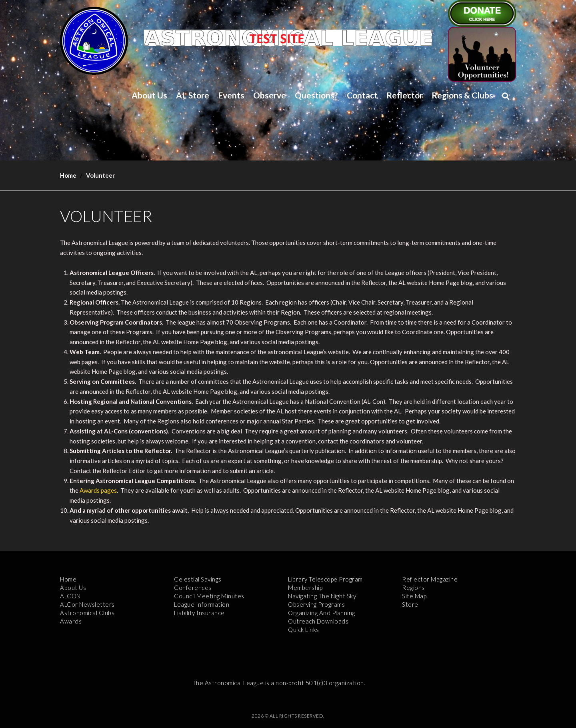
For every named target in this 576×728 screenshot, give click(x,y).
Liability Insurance (199, 613)
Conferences (193, 588)
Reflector (405, 95)
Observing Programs (316, 604)
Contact (362, 95)
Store (410, 604)
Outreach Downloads (318, 621)
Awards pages (98, 490)
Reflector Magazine (430, 579)
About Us (149, 95)
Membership (305, 588)
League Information (202, 604)
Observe (270, 95)
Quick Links (304, 630)
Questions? (316, 95)
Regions (413, 588)
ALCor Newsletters (87, 604)
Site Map (414, 596)
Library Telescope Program (325, 579)
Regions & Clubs (462, 95)
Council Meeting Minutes (209, 596)
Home (68, 175)
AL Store (193, 95)
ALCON (70, 596)
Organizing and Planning (322, 613)
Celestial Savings (198, 579)
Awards (71, 621)
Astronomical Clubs (87, 613)
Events (231, 95)
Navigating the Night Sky (322, 596)
